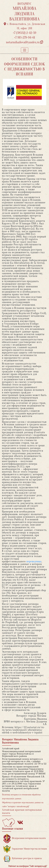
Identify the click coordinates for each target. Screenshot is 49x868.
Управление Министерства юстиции (25, 849)
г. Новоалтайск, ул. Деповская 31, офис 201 (24, 26)
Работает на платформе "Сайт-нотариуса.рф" (28, 866)
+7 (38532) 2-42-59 (24, 33)
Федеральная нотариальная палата (25, 838)
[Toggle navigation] (25, 50)
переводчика (34, 561)
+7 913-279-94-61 (25, 38)
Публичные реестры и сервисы (23, 858)
